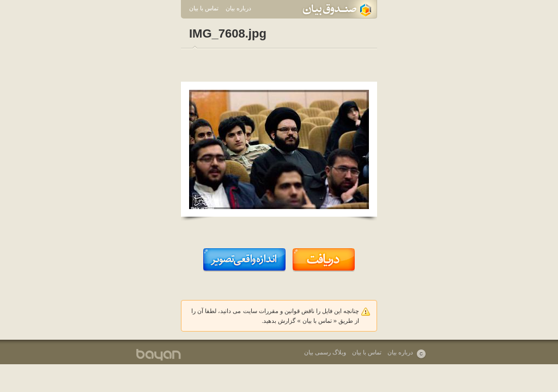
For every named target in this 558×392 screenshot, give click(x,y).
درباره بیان (238, 8)
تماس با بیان (204, 8)
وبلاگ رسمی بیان (325, 352)
